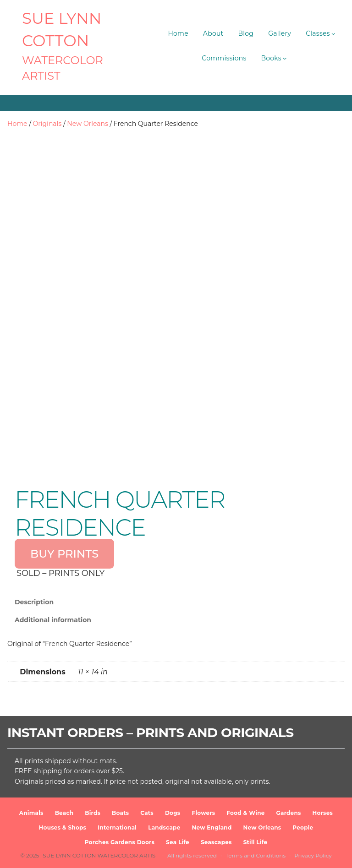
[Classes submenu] (333, 33)
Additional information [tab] (53, 620)
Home (17, 124)
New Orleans (88, 124)
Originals (47, 124)
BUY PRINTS (64, 554)
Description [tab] (34, 602)
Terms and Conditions (256, 855)
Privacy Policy (313, 855)
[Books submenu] (285, 58)
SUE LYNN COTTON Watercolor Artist (101, 855)
